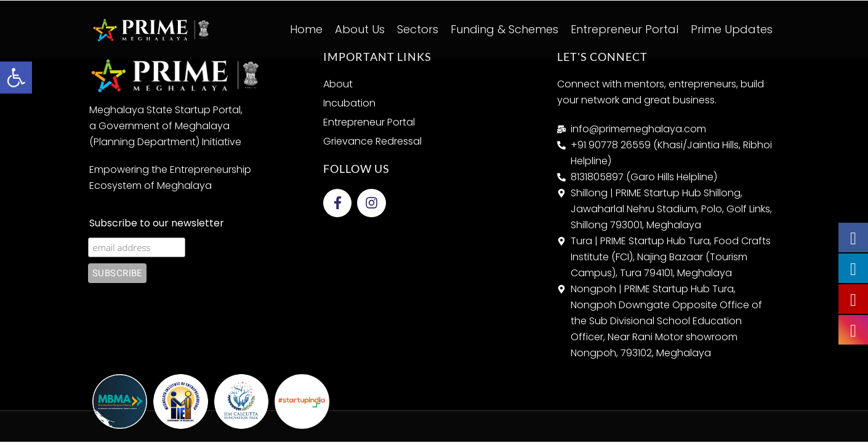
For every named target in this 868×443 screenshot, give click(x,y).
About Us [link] (360, 29)
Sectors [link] (418, 29)
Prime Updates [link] (732, 29)
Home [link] (306, 29)
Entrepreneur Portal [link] (625, 29)
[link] (16, 78)
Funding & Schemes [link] (504, 29)
